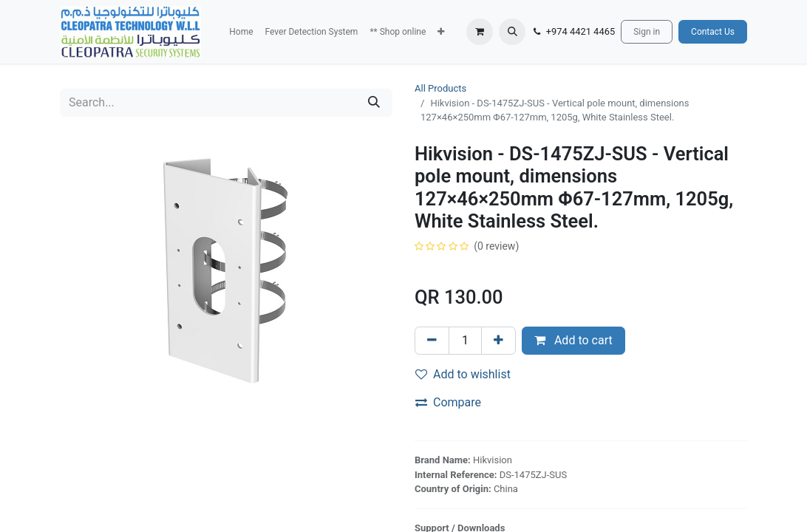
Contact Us (713, 32)
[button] (441, 32)
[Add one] (498, 341)
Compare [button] (448, 402)
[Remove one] (432, 341)
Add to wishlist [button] (463, 374)
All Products (440, 88)
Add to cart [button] (573, 340)
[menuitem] (241, 32)
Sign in (647, 32)
